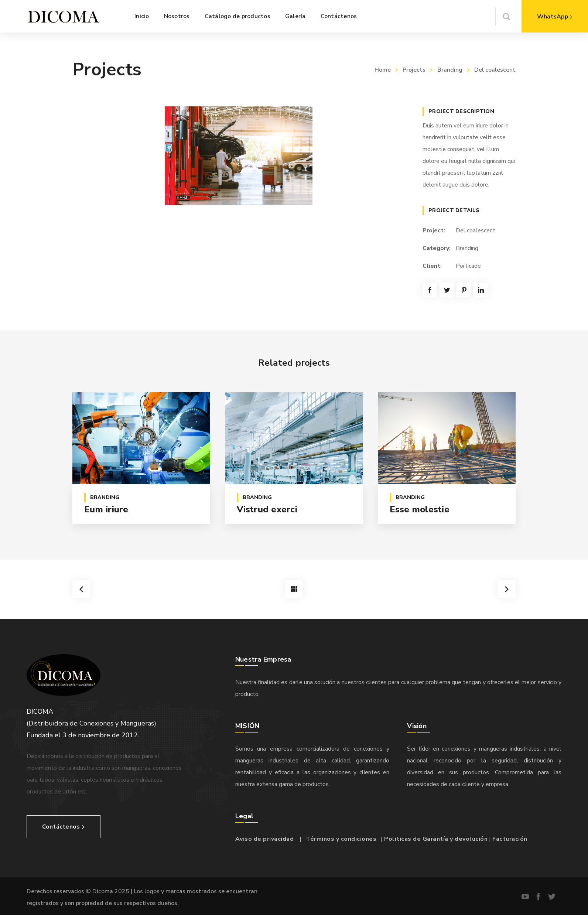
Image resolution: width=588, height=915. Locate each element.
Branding (450, 70)
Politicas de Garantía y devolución (436, 839)
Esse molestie (420, 509)
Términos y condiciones (341, 839)
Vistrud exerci (267, 509)
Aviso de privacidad (265, 839)
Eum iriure (106, 509)
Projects (414, 70)
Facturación (510, 839)
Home (383, 70)
